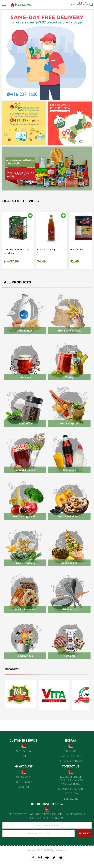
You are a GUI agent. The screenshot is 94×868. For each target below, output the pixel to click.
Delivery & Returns (70, 761)
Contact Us (23, 751)
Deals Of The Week (21, 201)
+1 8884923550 (70, 799)
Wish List (24, 787)
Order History (23, 782)
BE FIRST (84, 833)
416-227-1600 (70, 793)
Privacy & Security (70, 756)
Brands (12, 669)
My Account (24, 776)
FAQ (24, 756)
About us (70, 751)
